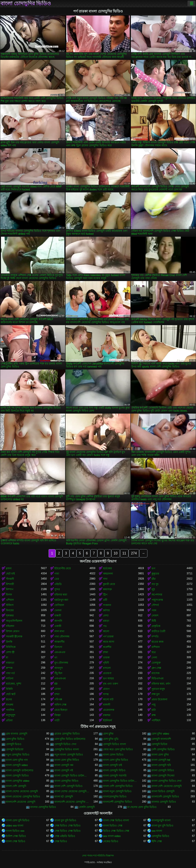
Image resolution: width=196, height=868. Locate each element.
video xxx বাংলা (15, 826)
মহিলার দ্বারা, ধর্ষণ (161, 684)
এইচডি (58, 584)
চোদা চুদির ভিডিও (15, 739)
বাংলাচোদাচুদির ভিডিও (115, 797)
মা (7, 657)
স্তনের (9, 699)
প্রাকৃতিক (156, 626)
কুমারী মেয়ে (109, 584)
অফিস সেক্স (60, 705)
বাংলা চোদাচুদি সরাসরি (115, 776)
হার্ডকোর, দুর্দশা (14, 684)
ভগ (153, 568)
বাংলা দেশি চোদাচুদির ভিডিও (118, 786)
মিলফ (9, 595)
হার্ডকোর (107, 568)
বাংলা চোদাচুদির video (18, 781)
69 (56, 684)
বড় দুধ (155, 584)
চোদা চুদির (108, 734)
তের (57, 579)
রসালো (107, 668)
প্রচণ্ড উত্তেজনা (159, 699)
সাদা (105, 579)
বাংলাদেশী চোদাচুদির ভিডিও (117, 802)
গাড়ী (57, 720)
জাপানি (58, 621)
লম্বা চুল (156, 694)
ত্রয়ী (105, 600)
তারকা (106, 657)
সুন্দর (57, 589)
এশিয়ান (10, 600)
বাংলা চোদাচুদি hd (161, 760)
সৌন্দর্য (155, 605)
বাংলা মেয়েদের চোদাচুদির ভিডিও (23, 797)
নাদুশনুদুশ (11, 715)
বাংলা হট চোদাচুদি (64, 797)
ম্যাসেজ (156, 673)
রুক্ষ (154, 715)
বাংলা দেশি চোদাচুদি (16, 786)
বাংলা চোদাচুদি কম (64, 765)
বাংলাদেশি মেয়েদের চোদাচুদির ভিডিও (72, 802)
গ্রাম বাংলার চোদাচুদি (17, 734)
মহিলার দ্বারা (61, 595)
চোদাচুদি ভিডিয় (159, 744)
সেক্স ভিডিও (61, 841)
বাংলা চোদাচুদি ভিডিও (17, 776)
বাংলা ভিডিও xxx (15, 831)
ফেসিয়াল (59, 605)
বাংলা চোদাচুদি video (17, 765)
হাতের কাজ (158, 642)
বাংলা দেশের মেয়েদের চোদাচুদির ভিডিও (72, 791)
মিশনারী (10, 584)
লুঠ (153, 589)
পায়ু (154, 705)
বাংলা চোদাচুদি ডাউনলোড (20, 770)
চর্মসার (106, 610)
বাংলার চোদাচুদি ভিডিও (164, 802)
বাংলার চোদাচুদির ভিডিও (43, 807)
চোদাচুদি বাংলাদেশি (161, 739)
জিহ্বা (57, 715)
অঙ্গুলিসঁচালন (14, 621)
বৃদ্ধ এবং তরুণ (111, 684)
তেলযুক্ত (156, 663)
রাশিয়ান (156, 647)
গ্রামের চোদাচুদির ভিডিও (67, 734)
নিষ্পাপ (10, 589)
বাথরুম (10, 705)
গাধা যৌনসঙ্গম (62, 637)
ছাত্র (154, 652)
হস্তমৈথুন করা (61, 600)
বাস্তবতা (10, 663)
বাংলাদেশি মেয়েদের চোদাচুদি (21, 802)
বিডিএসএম (158, 678)
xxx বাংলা (157, 831)
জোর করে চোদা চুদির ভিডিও (118, 749)
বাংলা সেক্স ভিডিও (16, 841)
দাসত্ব (106, 694)
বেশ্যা (106, 616)
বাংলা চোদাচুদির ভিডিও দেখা (166, 781)
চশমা (106, 652)
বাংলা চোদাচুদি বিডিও (163, 770)
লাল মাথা (59, 631)
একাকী (58, 626)
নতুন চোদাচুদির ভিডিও (18, 755)
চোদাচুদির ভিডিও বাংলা (67, 749)
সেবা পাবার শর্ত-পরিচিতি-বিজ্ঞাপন (98, 856)
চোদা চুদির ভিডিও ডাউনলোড (70, 739)
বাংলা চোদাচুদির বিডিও (66, 781)
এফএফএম (60, 678)
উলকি (9, 642)
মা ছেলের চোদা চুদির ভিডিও (142, 807)
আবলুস (59, 668)
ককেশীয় (107, 647)
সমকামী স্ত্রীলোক (14, 637)
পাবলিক (10, 710)
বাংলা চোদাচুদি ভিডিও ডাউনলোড (72, 776)
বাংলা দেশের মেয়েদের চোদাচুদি (22, 791)
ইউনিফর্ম (107, 720)
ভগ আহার (108, 678)
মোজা (58, 689)
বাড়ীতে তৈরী (158, 631)
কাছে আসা (109, 642)
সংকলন (107, 605)
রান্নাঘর (107, 715)
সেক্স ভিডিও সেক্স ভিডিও (68, 826)
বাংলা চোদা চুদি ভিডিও (18, 820)
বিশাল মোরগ (13, 631)
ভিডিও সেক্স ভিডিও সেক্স (116, 831)
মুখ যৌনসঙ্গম (61, 663)
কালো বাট (108, 699)
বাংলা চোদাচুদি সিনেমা (163, 776)
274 (134, 553)
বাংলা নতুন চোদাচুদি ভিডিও (117, 791)
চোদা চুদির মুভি (111, 739)
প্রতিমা (9, 720)
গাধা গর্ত (10, 673)
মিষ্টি (154, 621)
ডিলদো (58, 647)
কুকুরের (155, 574)
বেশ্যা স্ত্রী (10, 652)
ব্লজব (9, 568)
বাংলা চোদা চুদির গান (17, 760)
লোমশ (155, 616)
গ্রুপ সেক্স (156, 668)
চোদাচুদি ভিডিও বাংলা (114, 744)
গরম (154, 610)
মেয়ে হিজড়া (61, 710)
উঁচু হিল (58, 673)
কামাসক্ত (107, 589)
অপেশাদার (157, 595)
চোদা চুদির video (160, 734)
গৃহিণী (106, 663)
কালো (106, 631)
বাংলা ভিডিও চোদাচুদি (163, 791)
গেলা (154, 657)
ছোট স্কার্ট (11, 694)
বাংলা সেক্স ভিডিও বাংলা (116, 820)
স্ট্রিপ (105, 595)
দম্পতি (155, 637)
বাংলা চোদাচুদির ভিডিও (26, 3)
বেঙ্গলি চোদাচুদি (87, 807)
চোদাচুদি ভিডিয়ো (15, 749)
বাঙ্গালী (107, 705)
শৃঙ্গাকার (10, 616)
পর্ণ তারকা (108, 637)
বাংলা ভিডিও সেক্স (113, 826)
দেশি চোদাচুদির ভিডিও (163, 749)
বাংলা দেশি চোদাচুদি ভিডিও (68, 786)
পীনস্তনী (10, 579)
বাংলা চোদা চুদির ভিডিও (116, 760)
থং (56, 657)
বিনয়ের (10, 610)
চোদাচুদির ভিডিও (160, 836)
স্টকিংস (10, 605)
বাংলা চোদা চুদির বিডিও (67, 760)
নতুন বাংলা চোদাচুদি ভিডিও (69, 755)
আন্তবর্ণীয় (59, 642)
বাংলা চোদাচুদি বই (64, 770)
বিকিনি (9, 689)
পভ (105, 626)
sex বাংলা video (112, 836)
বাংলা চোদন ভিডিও (113, 755)
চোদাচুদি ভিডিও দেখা (65, 744)
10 (116, 553)
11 (124, 553)
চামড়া (106, 621)
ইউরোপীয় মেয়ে (63, 568)
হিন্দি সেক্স (157, 841)
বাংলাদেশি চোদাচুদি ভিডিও (165, 797)
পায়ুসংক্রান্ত (157, 600)
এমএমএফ (60, 652)
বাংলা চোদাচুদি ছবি (161, 765)
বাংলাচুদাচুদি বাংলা (161, 820)
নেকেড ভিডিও (111, 841)
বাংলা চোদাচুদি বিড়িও (114, 770)
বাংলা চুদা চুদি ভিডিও (65, 820)
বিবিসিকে (11, 647)
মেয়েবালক (109, 710)
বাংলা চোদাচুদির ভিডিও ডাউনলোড (121, 781)
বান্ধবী (58, 616)
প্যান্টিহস (156, 720)
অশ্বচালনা (108, 574)
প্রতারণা (107, 673)
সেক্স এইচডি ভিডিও (65, 836)
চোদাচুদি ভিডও (14, 744)
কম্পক (9, 668)
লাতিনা (10, 678)
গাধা (57, 574)
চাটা (154, 710)
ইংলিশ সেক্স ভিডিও (16, 836)
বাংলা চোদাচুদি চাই (112, 765)
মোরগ (106, 689)
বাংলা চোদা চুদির (160, 755)
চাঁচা (154, 579)
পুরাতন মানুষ (158, 689)
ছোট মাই (10, 574)
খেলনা (58, 610)
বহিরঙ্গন (10, 626)
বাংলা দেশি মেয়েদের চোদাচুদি (167, 786)
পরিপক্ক (58, 699)
